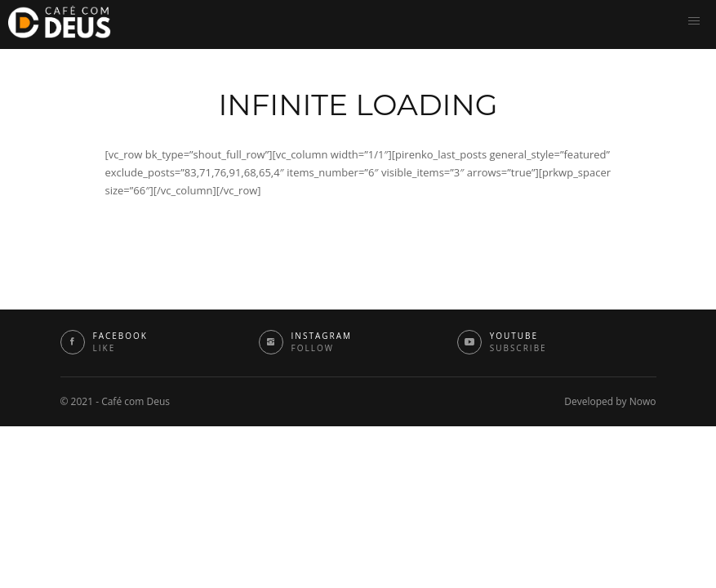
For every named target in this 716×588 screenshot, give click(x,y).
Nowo (643, 401)
